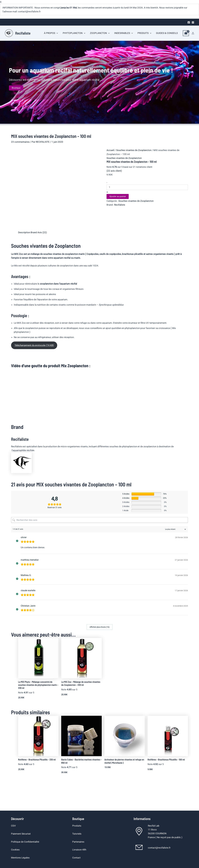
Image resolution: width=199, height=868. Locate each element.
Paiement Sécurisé (21, 834)
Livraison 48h (79, 850)
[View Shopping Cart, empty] (186, 33)
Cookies (15, 850)
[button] (57, 33)
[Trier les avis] (175, 529)
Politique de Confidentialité (25, 842)
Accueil (110, 150)
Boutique (16, 88)
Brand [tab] (34, 232)
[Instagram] (193, 22)
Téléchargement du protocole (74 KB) (34, 345)
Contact (76, 858)
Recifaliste (23, 33)
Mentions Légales (20, 858)
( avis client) (114, 171)
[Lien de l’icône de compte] (193, 33)
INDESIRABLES (124, 33)
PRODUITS (144, 33)
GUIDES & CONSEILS (167, 33)
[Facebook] (189, 22)
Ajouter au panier (118, 196)
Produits (77, 826)
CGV (13, 826)
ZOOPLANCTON (100, 33)
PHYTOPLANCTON (74, 33)
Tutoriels (77, 834)
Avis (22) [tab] (42, 232)
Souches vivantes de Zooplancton (134, 150)
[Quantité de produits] (147, 187)
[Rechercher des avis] (99, 520)
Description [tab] (24, 232)
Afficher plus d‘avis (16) (100, 627)
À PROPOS (51, 33)
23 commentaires (20, 142)
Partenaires (78, 842)
